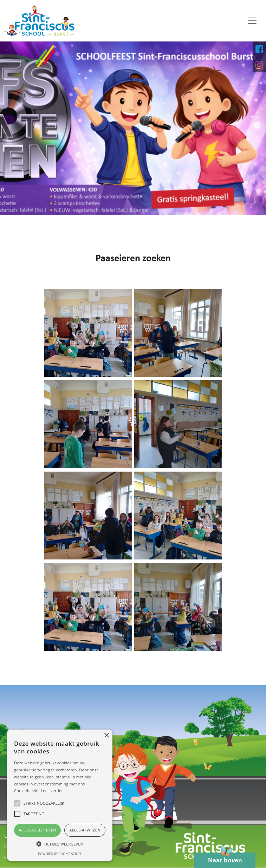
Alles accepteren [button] (37, 830)
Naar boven (225, 858)
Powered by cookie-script (60, 854)
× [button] (106, 736)
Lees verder (52, 791)
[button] (60, 844)
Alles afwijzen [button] (85, 830)
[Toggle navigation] (252, 21)
